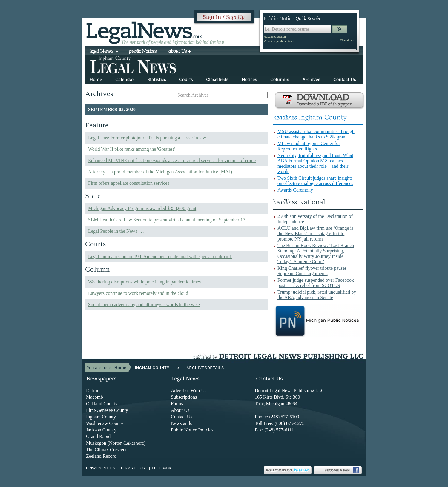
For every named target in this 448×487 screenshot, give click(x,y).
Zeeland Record (101, 456)
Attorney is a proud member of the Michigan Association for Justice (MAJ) (160, 172)
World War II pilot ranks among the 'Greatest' (131, 149)
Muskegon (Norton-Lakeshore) (116, 443)
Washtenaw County (105, 423)
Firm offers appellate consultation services (129, 183)
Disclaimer (347, 40)
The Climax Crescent (106, 450)
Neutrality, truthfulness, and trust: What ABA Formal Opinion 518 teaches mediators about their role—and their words (315, 163)
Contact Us (182, 417)
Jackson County (101, 430)
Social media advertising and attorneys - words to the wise (144, 305)
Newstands (181, 423)
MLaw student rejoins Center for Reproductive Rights (309, 146)
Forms (177, 404)
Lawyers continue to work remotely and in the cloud (138, 293)
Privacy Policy (101, 468)
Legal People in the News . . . (116, 231)
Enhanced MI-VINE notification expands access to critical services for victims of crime (172, 160)
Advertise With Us (189, 390)
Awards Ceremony (295, 190)
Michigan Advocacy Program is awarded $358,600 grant (142, 208)
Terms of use (134, 468)
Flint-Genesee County (107, 410)
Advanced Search (275, 37)
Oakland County (102, 404)
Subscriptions (184, 397)
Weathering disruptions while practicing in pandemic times (144, 282)
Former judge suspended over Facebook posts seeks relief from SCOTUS (316, 283)
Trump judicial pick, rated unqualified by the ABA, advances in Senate (317, 295)
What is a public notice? (279, 41)
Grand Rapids (99, 436)
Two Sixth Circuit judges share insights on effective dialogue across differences (315, 181)
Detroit (93, 390)
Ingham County (101, 417)
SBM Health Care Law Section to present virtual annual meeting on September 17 (167, 220)
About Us (180, 410)
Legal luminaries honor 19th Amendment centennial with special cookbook (160, 256)
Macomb (95, 397)
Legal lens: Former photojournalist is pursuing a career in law (147, 138)
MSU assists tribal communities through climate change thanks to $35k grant (316, 134)
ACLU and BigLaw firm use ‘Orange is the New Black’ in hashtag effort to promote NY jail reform (315, 234)
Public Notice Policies (192, 430)
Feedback (162, 468)
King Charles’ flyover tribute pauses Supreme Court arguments (312, 271)
